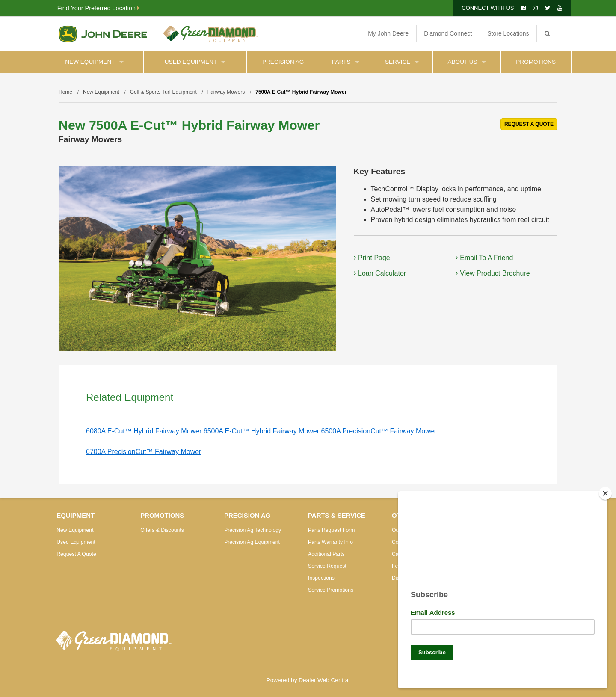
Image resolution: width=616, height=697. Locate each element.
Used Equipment (195, 62)
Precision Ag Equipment (252, 542)
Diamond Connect (448, 33)
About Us (466, 62)
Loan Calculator (380, 273)
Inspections (321, 578)
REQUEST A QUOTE (529, 124)
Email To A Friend (484, 258)
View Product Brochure (493, 273)
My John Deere (388, 33)
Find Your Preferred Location (98, 8)
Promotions (536, 62)
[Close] (605, 490)
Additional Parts (326, 554)
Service (402, 62)
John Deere (103, 34)
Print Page (372, 258)
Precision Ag (283, 62)
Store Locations (508, 33)
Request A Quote (76, 554)
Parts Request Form (331, 530)
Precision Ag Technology (253, 530)
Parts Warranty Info (330, 542)
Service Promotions (331, 590)
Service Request (327, 566)
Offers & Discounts (162, 530)
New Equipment (94, 62)
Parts (346, 62)
